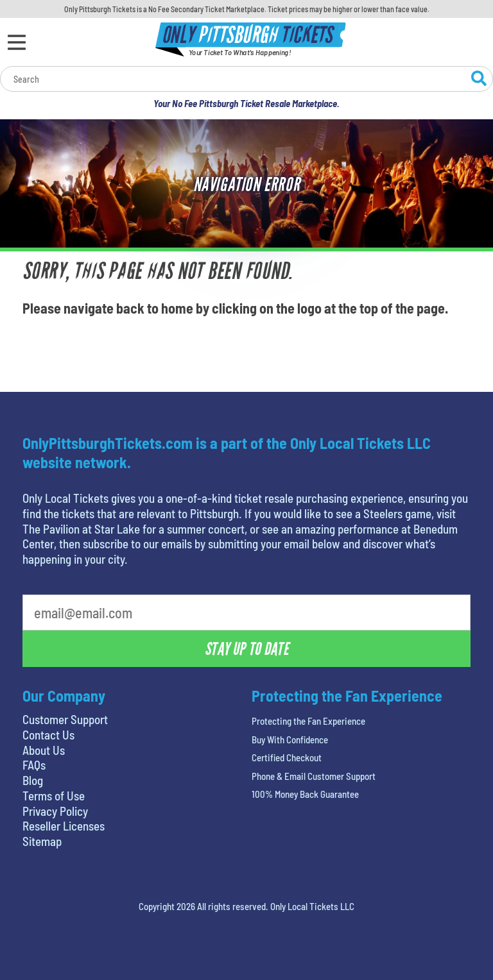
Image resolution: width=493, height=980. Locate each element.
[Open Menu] (17, 42)
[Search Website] (479, 80)
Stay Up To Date (246, 649)
